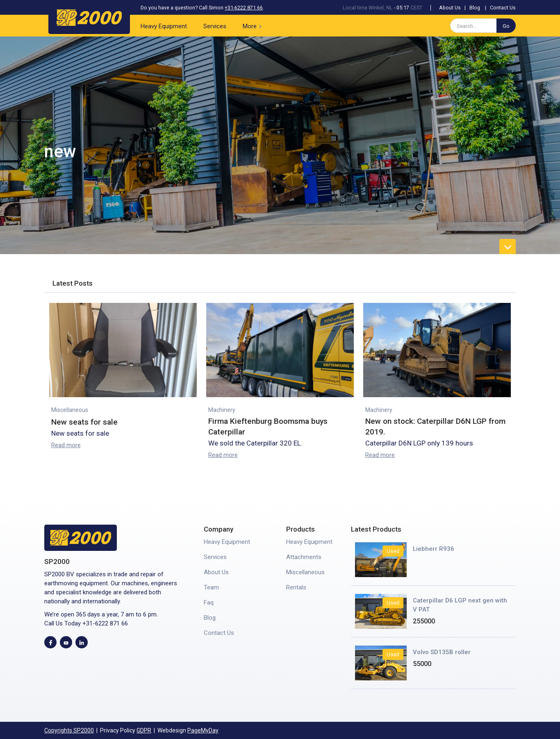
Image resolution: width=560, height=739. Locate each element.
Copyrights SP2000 (69, 730)
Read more (66, 445)
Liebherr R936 (434, 549)
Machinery (222, 410)
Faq (209, 603)
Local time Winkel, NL (368, 8)
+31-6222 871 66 (244, 8)
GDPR (144, 730)
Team (211, 587)
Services (215, 26)
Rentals (296, 587)
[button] (254, 26)
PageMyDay (203, 730)
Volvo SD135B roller (442, 652)
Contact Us (503, 8)
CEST (416, 8)
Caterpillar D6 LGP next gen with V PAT (460, 605)
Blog (475, 8)
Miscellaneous (70, 410)
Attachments (304, 557)
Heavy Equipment (164, 26)
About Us (450, 8)
